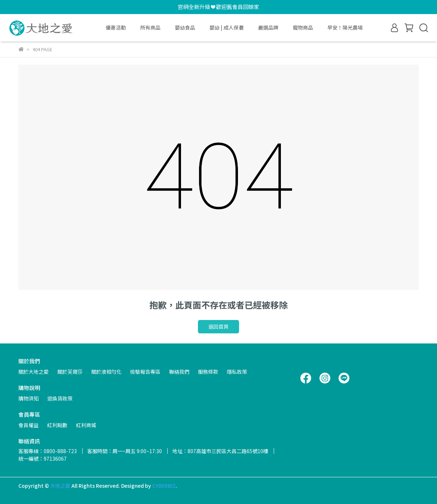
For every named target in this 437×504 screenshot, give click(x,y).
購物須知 (28, 398)
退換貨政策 (60, 398)
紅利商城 (86, 425)
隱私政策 (237, 372)
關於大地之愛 (34, 372)
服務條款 (208, 372)
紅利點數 (57, 425)
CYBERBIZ (164, 486)
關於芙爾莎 (70, 372)
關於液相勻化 (106, 372)
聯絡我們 (179, 372)
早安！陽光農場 (345, 27)
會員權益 (28, 425)
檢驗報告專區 (145, 372)
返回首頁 (218, 326)
